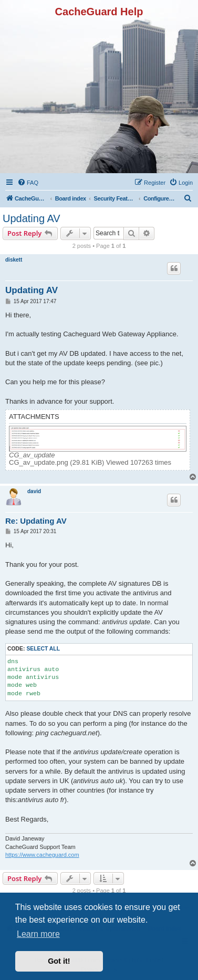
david (34, 491)
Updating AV (32, 218)
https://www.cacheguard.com (42, 855)
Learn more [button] (38, 934)
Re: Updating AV (36, 521)
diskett (14, 260)
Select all (43, 649)
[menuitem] (28, 183)
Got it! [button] (59, 961)
